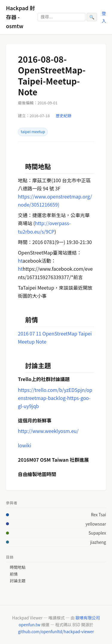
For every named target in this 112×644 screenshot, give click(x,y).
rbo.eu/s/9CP (40, 231)
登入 (104, 17)
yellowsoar (96, 524)
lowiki (25, 445)
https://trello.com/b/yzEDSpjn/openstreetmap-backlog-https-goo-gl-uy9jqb (55, 398)
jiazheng (98, 542)
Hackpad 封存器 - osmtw (20, 17)
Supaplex (97, 533)
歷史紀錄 (64, 116)
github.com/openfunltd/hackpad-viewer (56, 631)
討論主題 (18, 581)
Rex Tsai (98, 514)
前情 (14, 574)
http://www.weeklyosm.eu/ (48, 431)
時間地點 (18, 567)
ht (20, 261)
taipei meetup (33, 132)
